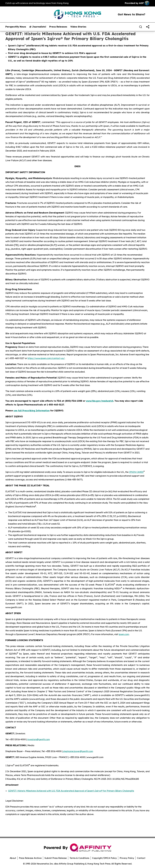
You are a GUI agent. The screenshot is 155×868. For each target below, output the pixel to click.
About (13, 858)
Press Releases (58, 27)
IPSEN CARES (136, 472)
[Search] (141, 27)
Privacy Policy (127, 858)
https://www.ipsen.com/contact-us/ (46, 358)
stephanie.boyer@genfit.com (78, 751)
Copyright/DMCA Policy (104, 858)
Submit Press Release (56, 858)
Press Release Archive (30, 858)
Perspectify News (16, 27)
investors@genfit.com (39, 739)
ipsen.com (124, 634)
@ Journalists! (38, 27)
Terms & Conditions (79, 858)
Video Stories (78, 27)
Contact (141, 858)
